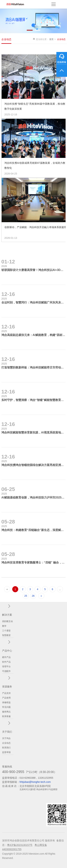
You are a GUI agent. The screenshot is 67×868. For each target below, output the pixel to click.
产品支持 (6, 693)
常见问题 (6, 707)
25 (26, 596)
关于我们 (7, 732)
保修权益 (6, 702)
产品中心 (7, 651)
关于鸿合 (6, 738)
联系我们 (6, 748)
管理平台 (6, 667)
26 (33, 596)
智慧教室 (6, 635)
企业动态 (6, 39)
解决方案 (7, 615)
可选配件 (6, 671)
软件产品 (6, 662)
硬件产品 (6, 657)
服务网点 (6, 712)
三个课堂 (6, 631)
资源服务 (7, 687)
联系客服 (6, 716)
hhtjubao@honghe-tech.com (35, 782)
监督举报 (6, 752)
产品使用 (6, 698)
